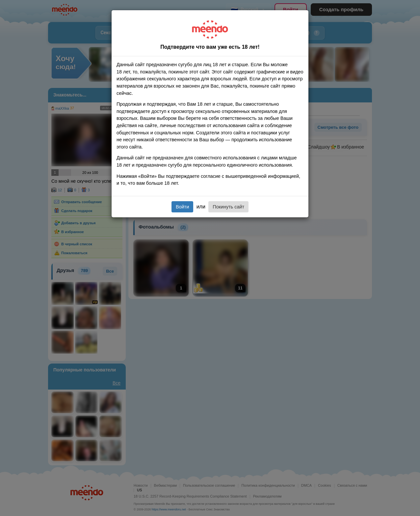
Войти (182, 207)
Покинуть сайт (228, 207)
